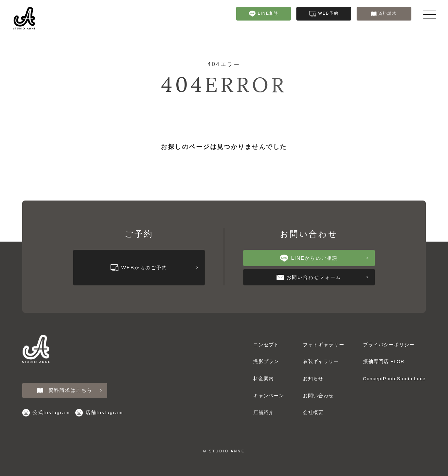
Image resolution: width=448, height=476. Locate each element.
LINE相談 (264, 14)
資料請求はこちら (69, 390)
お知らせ (313, 379)
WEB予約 (324, 14)
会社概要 (313, 413)
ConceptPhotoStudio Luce (394, 379)
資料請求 (384, 13)
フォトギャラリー (437, 240)
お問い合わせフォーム (322, 277)
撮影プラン (266, 362)
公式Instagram (46, 413)
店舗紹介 (264, 413)
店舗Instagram (99, 413)
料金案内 (264, 379)
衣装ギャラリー (437, 279)
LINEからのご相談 (324, 258)
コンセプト (266, 345)
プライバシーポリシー (389, 345)
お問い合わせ (318, 396)
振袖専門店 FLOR (384, 362)
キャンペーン (269, 396)
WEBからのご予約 (154, 268)
